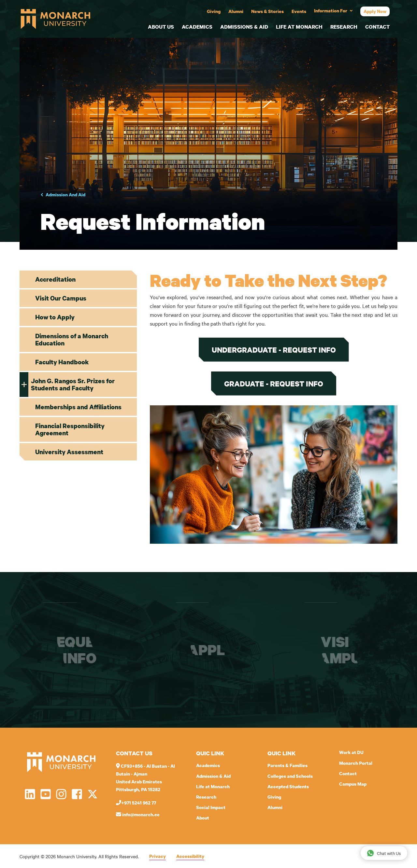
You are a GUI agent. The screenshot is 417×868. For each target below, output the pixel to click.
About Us (161, 27)
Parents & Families (288, 765)
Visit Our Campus (61, 298)
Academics (197, 27)
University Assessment (69, 452)
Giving (214, 11)
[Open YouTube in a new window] (46, 794)
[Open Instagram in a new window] (61, 794)
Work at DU (351, 752)
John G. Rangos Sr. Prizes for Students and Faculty (73, 384)
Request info (80, 650)
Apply (211, 650)
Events (299, 11)
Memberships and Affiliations (78, 407)
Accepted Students (288, 786)
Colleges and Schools (290, 776)
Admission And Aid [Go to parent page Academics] (65, 195)
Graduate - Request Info (274, 384)
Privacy (158, 856)
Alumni (236, 11)
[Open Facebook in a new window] (77, 794)
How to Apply (55, 317)
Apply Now (375, 11)
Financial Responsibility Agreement (70, 429)
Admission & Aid (213, 776)
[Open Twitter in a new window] (93, 794)
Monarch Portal (356, 763)
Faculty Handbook (62, 362)
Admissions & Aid (244, 27)
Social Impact (211, 807)
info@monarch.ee (138, 814)
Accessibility (190, 856)
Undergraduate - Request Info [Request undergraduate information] (274, 350)
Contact (377, 27)
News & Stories (267, 11)
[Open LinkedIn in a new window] (30, 794)
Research (344, 27)
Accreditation (55, 279)
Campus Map (353, 784)
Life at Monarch (299, 27)
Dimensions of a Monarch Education (72, 339)
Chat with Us (384, 853)
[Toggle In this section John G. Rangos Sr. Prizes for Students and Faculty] (24, 385)
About (203, 818)
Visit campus (339, 650)
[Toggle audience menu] (333, 11)
